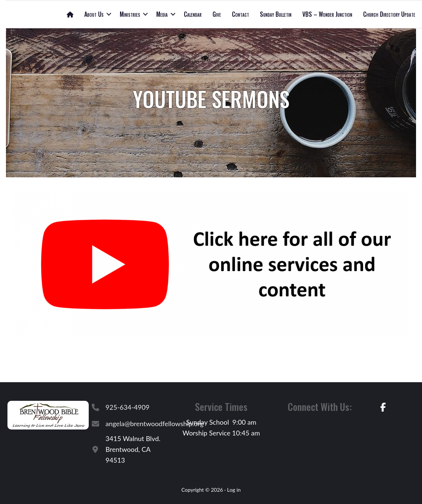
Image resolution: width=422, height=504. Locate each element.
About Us (94, 14)
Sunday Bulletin (276, 14)
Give (217, 14)
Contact (240, 14)
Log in (234, 490)
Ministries (130, 14)
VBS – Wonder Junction (327, 14)
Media (162, 14)
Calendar (193, 14)
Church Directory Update (389, 14)
